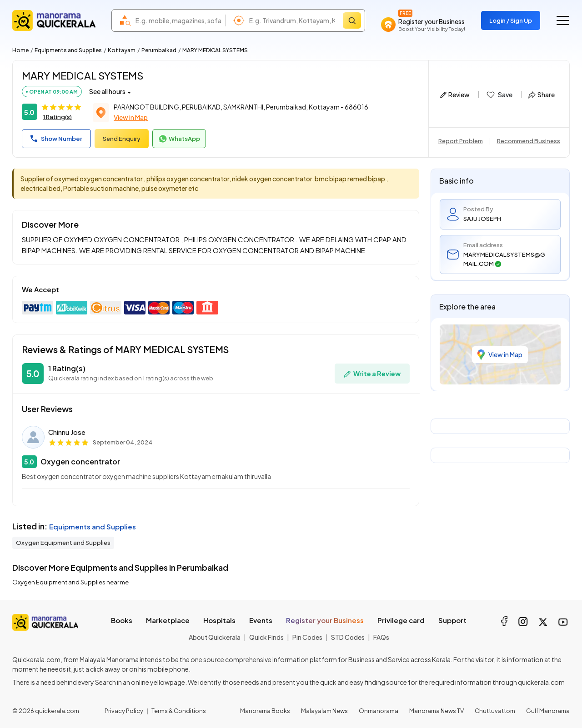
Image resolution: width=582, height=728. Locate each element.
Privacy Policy (124, 711)
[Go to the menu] (563, 20)
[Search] (352, 20)
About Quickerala (215, 637)
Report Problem (461, 141)
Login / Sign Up (511, 20)
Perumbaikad (159, 50)
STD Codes (348, 637)
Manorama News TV (436, 711)
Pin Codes (307, 637)
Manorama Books (265, 711)
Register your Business (325, 620)
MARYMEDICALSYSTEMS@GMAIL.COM (504, 259)
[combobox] (178, 20)
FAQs (381, 637)
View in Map (131, 117)
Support (452, 620)
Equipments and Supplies (68, 50)
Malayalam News (324, 711)
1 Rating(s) (57, 117)
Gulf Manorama (548, 711)
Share (542, 95)
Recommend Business (529, 141)
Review (455, 95)
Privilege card (401, 620)
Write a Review (372, 374)
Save (499, 95)
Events (261, 620)
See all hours (107, 91)
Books (122, 620)
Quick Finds (266, 637)
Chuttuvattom (495, 711)
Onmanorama (379, 711)
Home (20, 50)
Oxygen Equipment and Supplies (63, 543)
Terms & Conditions (179, 711)
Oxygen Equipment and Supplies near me (70, 582)
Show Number (56, 139)
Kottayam (122, 50)
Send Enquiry (122, 139)
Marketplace (168, 620)
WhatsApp (179, 139)
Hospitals (219, 620)
